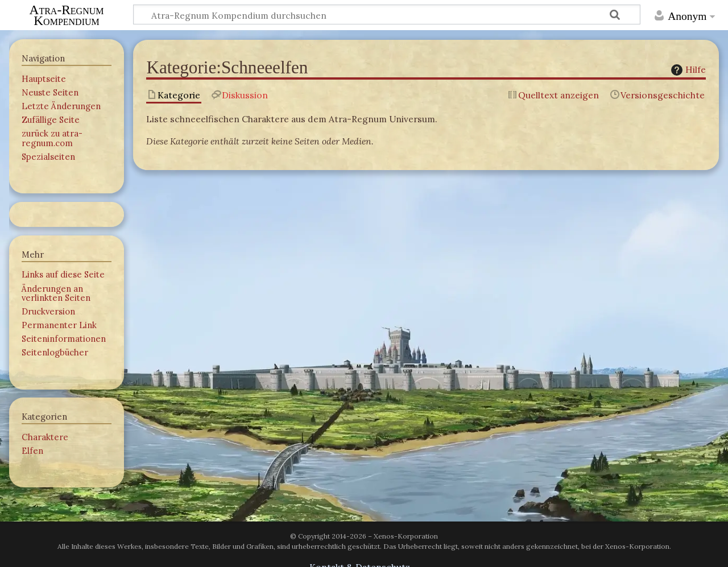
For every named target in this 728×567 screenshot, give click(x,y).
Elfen (32, 451)
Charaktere (45, 437)
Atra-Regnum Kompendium (67, 15)
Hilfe (687, 70)
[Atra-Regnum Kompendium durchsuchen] (387, 15)
